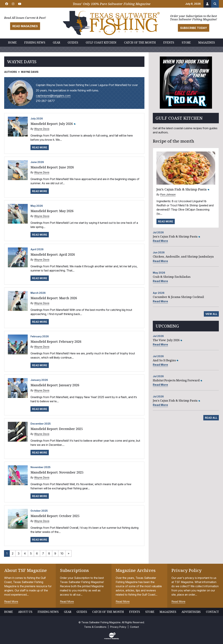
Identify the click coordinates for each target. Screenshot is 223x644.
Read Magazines (25, 26)
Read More (40, 147)
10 (62, 553)
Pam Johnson (168, 194)
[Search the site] (215, 4)
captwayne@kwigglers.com (53, 96)
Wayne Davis (42, 129)
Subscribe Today (194, 28)
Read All (211, 418)
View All (211, 314)
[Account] (207, 4)
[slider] (186, 83)
